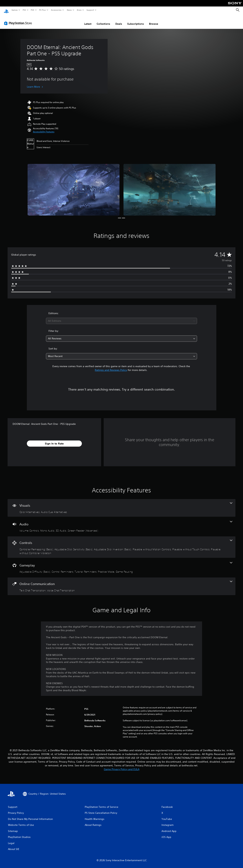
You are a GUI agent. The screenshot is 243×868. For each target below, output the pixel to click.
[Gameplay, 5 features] (121, 564)
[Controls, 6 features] (121, 544)
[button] (44, 128)
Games (14, 10)
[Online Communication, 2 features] (121, 583)
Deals (119, 20)
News (69, 10)
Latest (88, 20)
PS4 (32, 10)
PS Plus (43, 10)
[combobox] (121, 317)
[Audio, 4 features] (121, 523)
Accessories (56, 10)
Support (90, 10)
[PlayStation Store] (19, 20)
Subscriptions (136, 20)
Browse (154, 20)
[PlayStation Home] (6, 10)
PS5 (24, 10)
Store (79, 10)
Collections (103, 20)
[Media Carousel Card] (74, 186)
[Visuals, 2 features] (121, 504)
